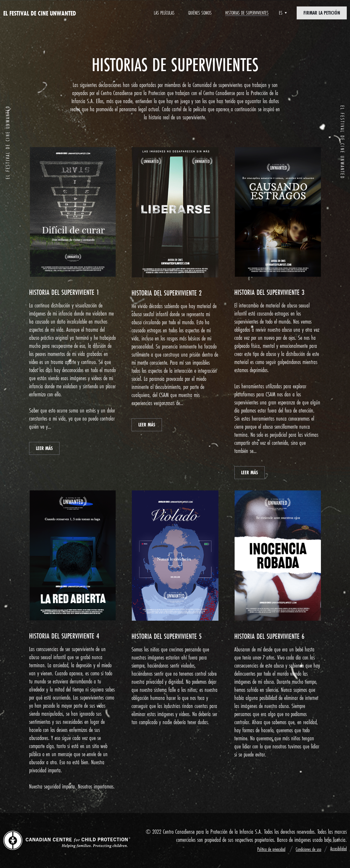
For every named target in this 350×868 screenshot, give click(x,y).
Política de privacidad (271, 849)
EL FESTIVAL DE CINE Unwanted (40, 13)
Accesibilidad (339, 848)
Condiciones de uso (308, 849)
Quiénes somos (200, 13)
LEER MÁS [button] (44, 448)
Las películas (164, 13)
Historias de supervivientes (247, 13)
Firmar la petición (322, 13)
